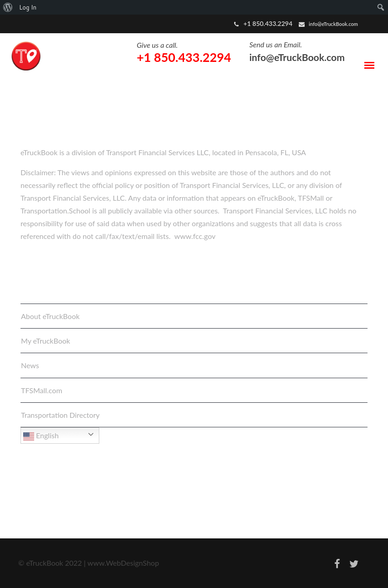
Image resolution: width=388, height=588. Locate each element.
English (41, 436)
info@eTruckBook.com (333, 24)
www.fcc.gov (195, 236)
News (30, 365)
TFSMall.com (42, 390)
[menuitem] (8, 7)
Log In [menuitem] (28, 7)
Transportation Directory (60, 415)
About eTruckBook (50, 316)
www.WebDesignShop (123, 563)
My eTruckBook (46, 341)
